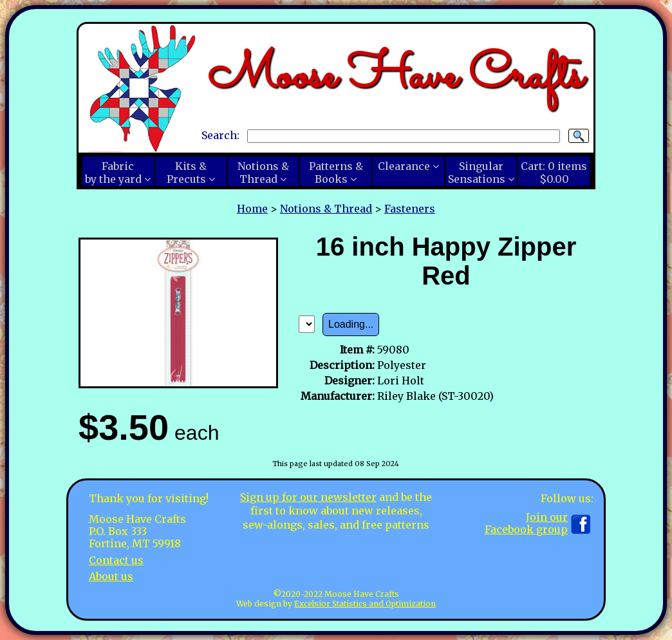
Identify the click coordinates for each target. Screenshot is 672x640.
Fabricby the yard (113, 173)
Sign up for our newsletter (308, 497)
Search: (220, 135)
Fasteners (410, 209)
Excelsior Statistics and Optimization (365, 604)
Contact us (116, 560)
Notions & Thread (326, 209)
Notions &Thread (263, 173)
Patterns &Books (336, 173)
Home (252, 209)
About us (111, 576)
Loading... (351, 324)
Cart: (554, 173)
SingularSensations (477, 173)
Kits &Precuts (187, 173)
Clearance (404, 166)
